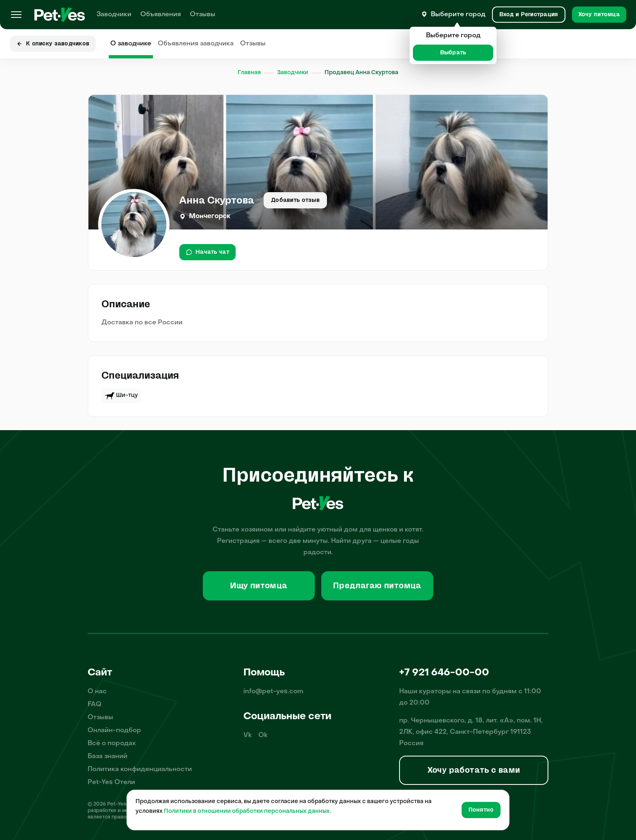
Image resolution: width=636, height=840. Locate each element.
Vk (248, 735)
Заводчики (114, 15)
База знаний (107, 756)
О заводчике (131, 44)
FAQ (95, 705)
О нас (97, 692)
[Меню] (16, 15)
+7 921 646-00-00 (444, 673)
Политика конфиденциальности (140, 769)
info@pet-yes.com (273, 692)
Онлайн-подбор (114, 731)
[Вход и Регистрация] (529, 15)
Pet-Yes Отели (111, 782)
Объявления (161, 15)
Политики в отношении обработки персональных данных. (247, 811)
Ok (263, 735)
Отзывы (203, 15)
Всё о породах (112, 744)
